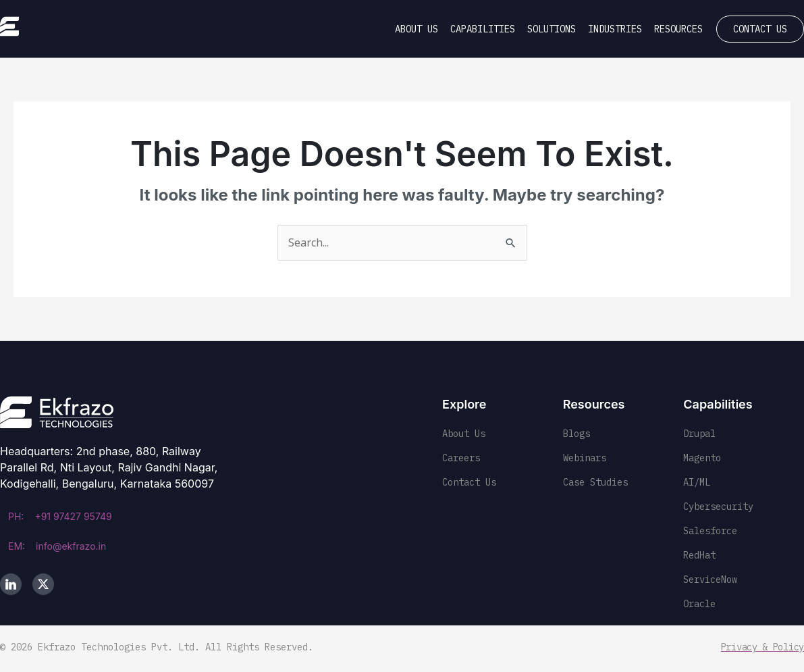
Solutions (552, 29)
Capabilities (483, 29)
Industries (615, 29)
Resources (678, 29)
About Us (417, 29)
